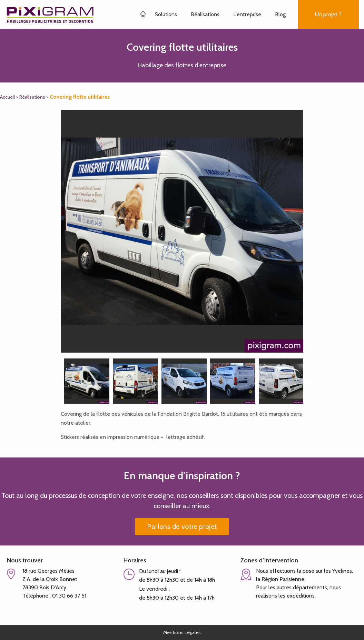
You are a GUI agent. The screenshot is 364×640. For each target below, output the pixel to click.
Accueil (7, 97)
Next (308, 382)
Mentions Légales (182, 632)
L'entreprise (247, 14)
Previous (56, 382)
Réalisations (205, 14)
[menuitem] (171, 14)
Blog (280, 14)
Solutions (166, 14)
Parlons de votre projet (182, 526)
